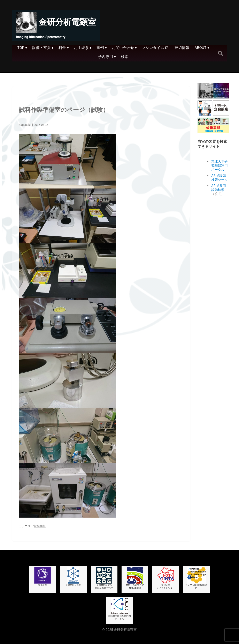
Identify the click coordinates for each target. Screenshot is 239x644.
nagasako (25, 125)
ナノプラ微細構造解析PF (196, 578)
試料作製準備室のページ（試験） (64, 110)
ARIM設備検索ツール (219, 178)
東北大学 (43, 577)
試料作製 (40, 526)
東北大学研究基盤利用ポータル (219, 166)
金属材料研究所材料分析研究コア (104, 578)
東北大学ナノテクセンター (166, 578)
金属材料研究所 (73, 577)
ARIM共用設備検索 (219, 188)
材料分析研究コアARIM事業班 (135, 578)
